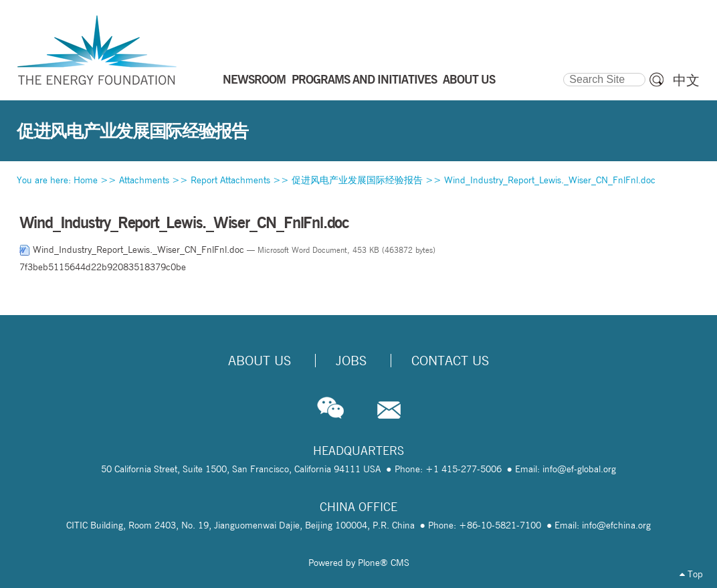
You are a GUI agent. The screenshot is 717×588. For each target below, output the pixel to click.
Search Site (563, 71)
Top (691, 574)
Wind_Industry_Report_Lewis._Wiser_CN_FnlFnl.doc (550, 180)
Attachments (144, 180)
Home (86, 180)
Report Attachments (230, 180)
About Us (260, 361)
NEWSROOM (254, 79)
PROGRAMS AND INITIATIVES (364, 79)
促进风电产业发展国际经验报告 (357, 180)
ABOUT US (469, 79)
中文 (686, 80)
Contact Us (450, 361)
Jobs (351, 361)
